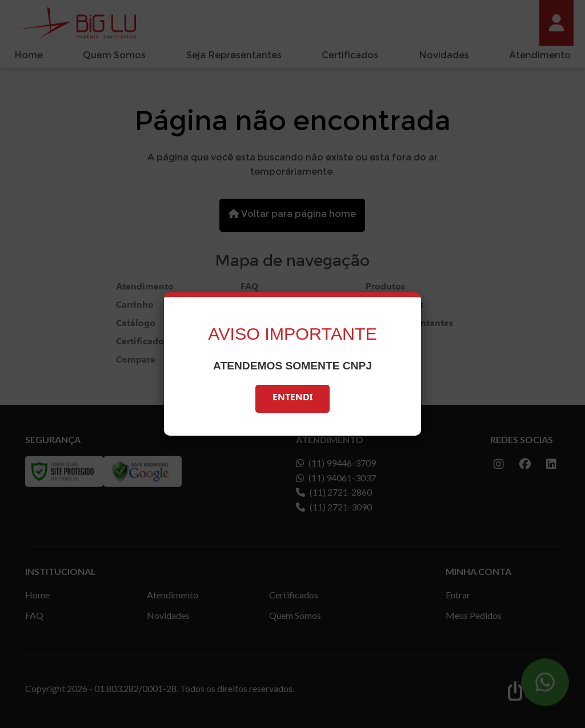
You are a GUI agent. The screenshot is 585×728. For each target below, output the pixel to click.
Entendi (292, 399)
